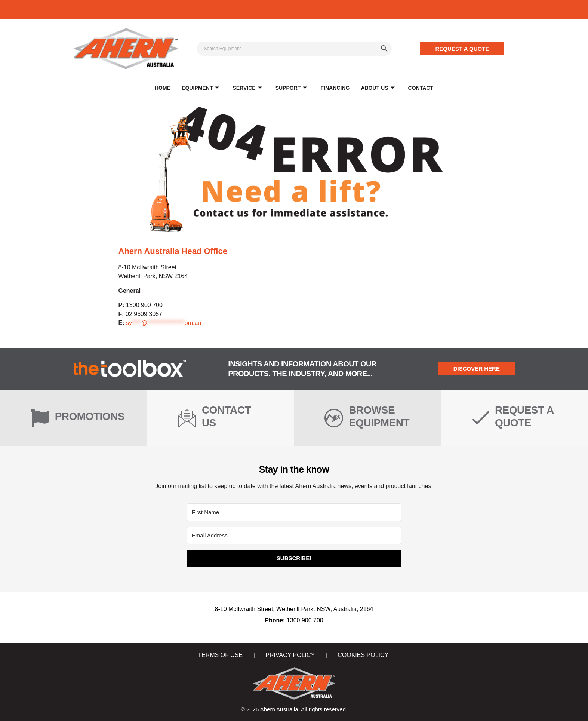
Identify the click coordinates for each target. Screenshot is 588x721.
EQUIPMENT (200, 88)
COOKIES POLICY (363, 655)
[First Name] (294, 512)
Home (163, 88)
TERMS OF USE (220, 655)
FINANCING (335, 88)
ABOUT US (378, 88)
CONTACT (420, 88)
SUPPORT (291, 88)
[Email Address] (294, 535)
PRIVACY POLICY (290, 655)
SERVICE (247, 88)
